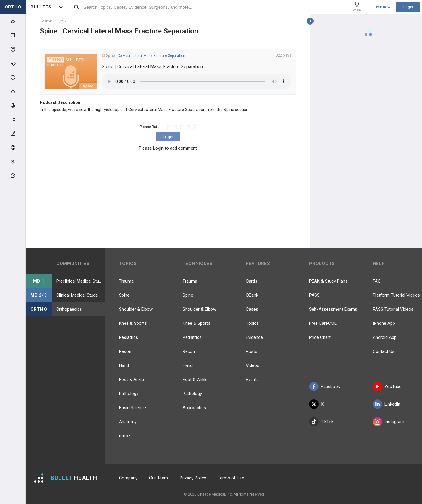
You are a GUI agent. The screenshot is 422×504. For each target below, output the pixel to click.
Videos (253, 365)
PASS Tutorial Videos (393, 309)
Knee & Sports (133, 323)
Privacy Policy (193, 478)
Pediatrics (129, 337)
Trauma (126, 281)
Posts (252, 351)
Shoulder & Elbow (136, 309)
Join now (383, 7)
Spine (124, 295)
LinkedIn (387, 404)
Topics (252, 323)
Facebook (325, 387)
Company (128, 478)
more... (126, 436)
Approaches (194, 408)
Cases (252, 309)
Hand (124, 365)
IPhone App (384, 323)
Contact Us (384, 351)
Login (408, 7)
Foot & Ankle (131, 380)
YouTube (387, 387)
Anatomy (128, 422)
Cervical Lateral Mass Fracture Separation (151, 56)
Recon (125, 351)
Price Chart (320, 337)
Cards (252, 281)
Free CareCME (323, 323)
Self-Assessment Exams (333, 309)
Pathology (129, 394)
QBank (252, 295)
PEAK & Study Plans (328, 281)
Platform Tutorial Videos (396, 295)
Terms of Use (231, 478)
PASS (314, 295)
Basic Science (132, 408)
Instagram (388, 422)
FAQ (377, 281)
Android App (385, 337)
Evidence (254, 337)
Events (252, 380)
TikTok (321, 422)
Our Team (159, 478)
